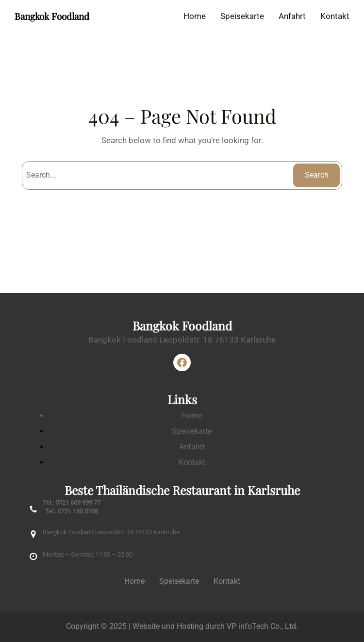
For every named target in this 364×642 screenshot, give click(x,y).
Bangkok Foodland (52, 16)
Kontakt (192, 462)
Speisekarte (192, 431)
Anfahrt (192, 447)
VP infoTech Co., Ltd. (262, 626)
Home (192, 416)
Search (317, 175)
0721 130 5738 (78, 511)
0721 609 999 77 (78, 502)
